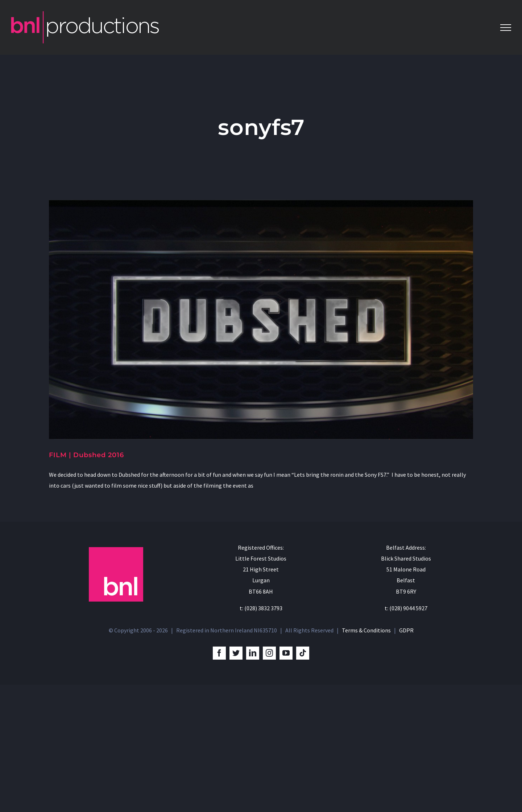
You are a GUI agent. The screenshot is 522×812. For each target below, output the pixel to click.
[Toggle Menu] (506, 28)
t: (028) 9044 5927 (406, 735)
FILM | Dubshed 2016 (86, 455)
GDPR (406, 758)
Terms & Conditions (366, 758)
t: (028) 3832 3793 (261, 735)
